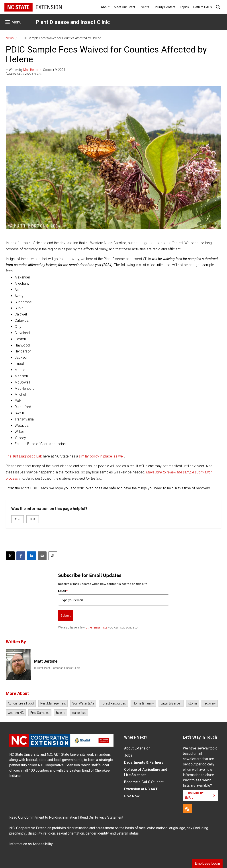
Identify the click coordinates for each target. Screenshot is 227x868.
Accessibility (43, 844)
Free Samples (40, 713)
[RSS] (187, 809)
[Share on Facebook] (21, 556)
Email (63, 591)
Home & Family (143, 703)
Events (144, 7)
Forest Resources (113, 703)
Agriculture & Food (21, 703)
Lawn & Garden (171, 703)
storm (193, 703)
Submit (66, 615)
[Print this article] (53, 556)
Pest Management (53, 703)
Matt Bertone (32, 70)
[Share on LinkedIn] (31, 556)
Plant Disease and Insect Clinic (73, 22)
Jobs (128, 755)
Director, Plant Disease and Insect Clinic (57, 668)
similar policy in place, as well (102, 456)
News (10, 38)
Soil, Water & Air (83, 703)
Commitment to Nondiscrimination (51, 817)
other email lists (97, 627)
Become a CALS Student (144, 782)
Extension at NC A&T (141, 789)
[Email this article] (42, 556)
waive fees (79, 713)
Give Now (132, 796)
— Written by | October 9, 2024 (35, 70)
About (105, 7)
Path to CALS (203, 7)
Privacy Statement (109, 817)
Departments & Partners (144, 762)
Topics (184, 7)
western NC (16, 713)
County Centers (164, 7)
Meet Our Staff (125, 7)
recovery (210, 703)
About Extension (137, 748)
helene (61, 713)
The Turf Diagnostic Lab (24, 456)
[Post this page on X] (10, 556)
